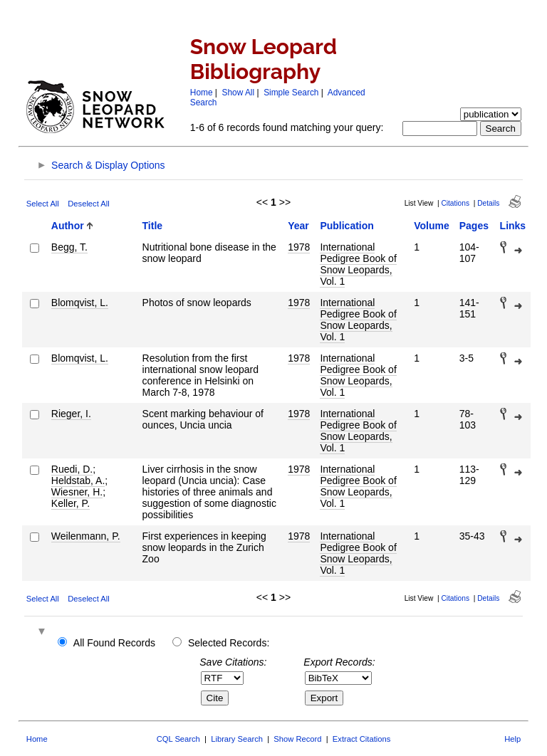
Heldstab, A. (78, 481)
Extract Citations (361, 739)
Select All (43, 204)
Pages (474, 226)
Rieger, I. (71, 414)
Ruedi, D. (72, 469)
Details (488, 203)
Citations (455, 203)
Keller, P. (71, 503)
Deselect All (88, 204)
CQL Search (178, 739)
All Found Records (114, 643)
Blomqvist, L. (80, 303)
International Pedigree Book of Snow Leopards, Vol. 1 (358, 264)
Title (153, 226)
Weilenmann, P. (86, 536)
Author (68, 226)
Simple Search (291, 93)
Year (298, 226)
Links (513, 226)
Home (202, 93)
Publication (347, 226)
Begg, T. (69, 247)
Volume (432, 226)
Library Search (237, 739)
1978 (299, 247)
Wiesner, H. (77, 492)
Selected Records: (229, 643)
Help (512, 739)
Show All (239, 93)
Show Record (297, 739)
